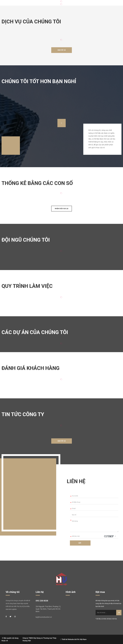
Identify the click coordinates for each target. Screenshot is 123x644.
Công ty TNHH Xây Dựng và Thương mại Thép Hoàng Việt (39, 639)
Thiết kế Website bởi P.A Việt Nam (74, 639)
